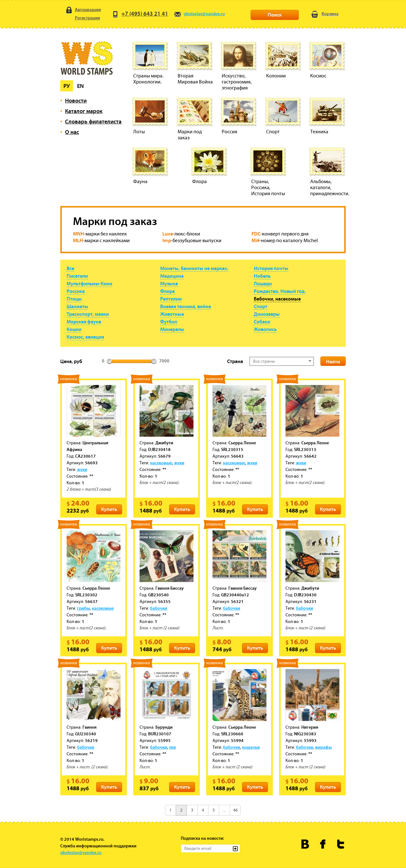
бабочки (159, 608)
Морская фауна (84, 321)
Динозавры (267, 314)
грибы (83, 608)
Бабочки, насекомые (277, 299)
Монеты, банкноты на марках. (194, 268)
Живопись (265, 329)
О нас (72, 132)
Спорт (261, 306)
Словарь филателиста (93, 121)
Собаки (262, 321)
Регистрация (82, 18)
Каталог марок (84, 111)
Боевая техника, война (186, 306)
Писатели (77, 276)
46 (235, 810)
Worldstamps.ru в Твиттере (341, 844)
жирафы (323, 747)
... (224, 810)
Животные (172, 314)
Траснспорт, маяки (88, 314)
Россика (76, 291)
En (80, 86)
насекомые (161, 463)
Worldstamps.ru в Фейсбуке (323, 844)
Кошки (74, 329)
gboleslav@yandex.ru (199, 14)
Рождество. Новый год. (280, 291)
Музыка (169, 283)
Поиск (275, 15)
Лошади (263, 283)
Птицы (74, 299)
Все (70, 268)
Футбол (169, 321)
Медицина (172, 276)
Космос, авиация (85, 337)
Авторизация (83, 10)
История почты (271, 268)
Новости (76, 100)
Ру (67, 86)
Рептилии (171, 299)
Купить (109, 509)
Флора (167, 291)
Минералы (172, 329)
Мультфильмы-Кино (89, 283)
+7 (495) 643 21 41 (140, 13)
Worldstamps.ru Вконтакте (305, 844)
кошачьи (251, 747)
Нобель (262, 276)
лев (172, 747)
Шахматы (77, 306)
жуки (82, 469)
